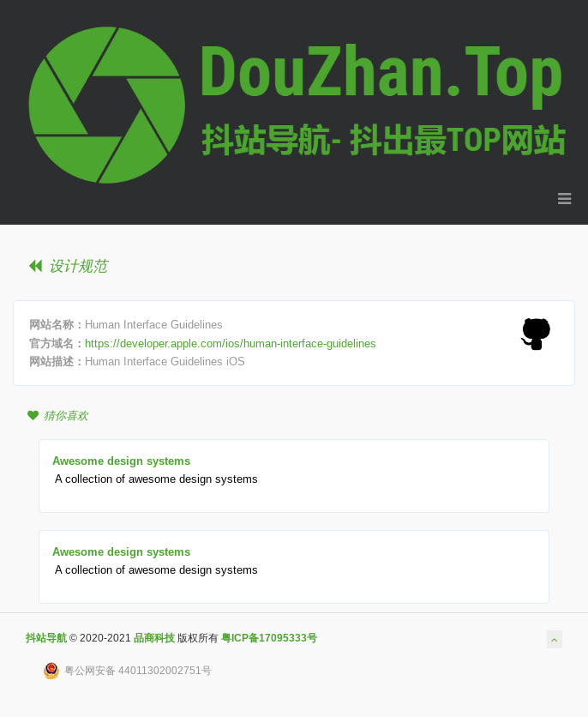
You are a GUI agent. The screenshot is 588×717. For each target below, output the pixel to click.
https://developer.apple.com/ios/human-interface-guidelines (231, 343)
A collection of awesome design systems (156, 479)
